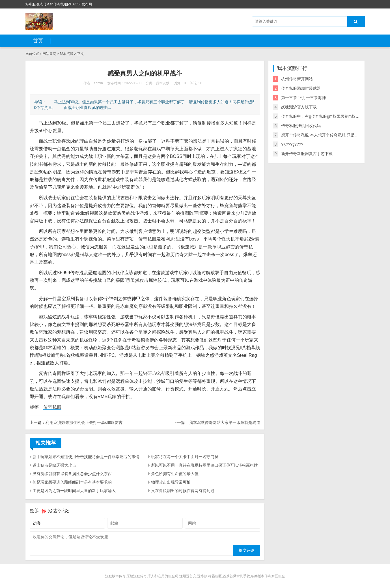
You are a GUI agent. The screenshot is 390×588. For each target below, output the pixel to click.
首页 (38, 41)
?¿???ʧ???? (292, 144)
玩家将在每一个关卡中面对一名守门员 (185, 457)
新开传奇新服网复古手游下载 (307, 154)
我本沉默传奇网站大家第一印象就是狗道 (225, 422)
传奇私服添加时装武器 (301, 88)
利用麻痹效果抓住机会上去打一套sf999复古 (84, 422)
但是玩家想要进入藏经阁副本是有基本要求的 (72, 482)
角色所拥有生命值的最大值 (175, 474)
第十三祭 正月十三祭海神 (303, 98)
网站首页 (49, 54)
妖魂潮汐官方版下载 (299, 107)
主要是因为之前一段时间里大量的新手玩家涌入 (74, 491)
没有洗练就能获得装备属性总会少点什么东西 (72, 474)
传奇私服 (52, 407)
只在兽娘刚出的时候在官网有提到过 (183, 491)
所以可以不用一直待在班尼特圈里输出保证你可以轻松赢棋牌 (204, 465)
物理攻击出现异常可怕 (171, 482)
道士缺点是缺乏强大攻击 (54, 465)
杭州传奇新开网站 (297, 79)
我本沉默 (66, 54)
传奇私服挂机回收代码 (301, 126)
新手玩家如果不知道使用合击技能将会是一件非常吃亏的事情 (86, 457)
